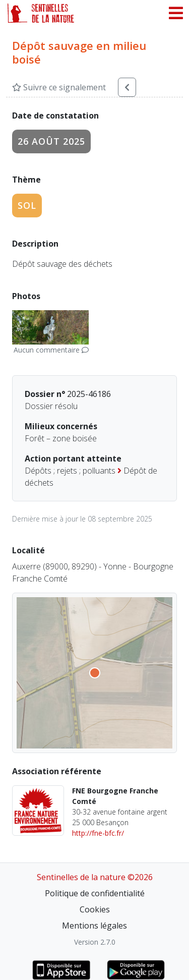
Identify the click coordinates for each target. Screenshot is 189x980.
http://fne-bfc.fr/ (98, 833)
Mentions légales (94, 926)
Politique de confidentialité (95, 893)
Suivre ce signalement (59, 87)
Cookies (95, 909)
